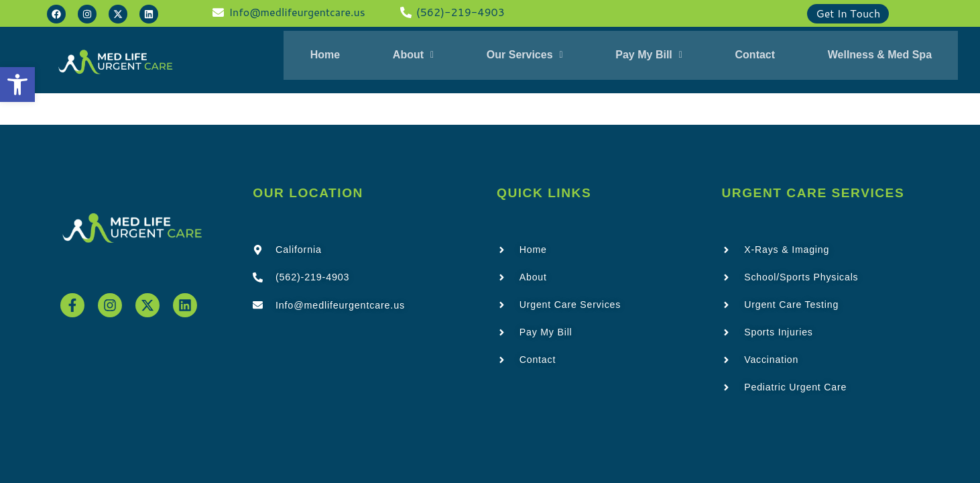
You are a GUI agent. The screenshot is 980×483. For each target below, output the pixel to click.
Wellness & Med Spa (862, 57)
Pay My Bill (646, 57)
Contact (745, 57)
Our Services (528, 57)
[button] (17, 85)
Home (343, 57)
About (424, 57)
